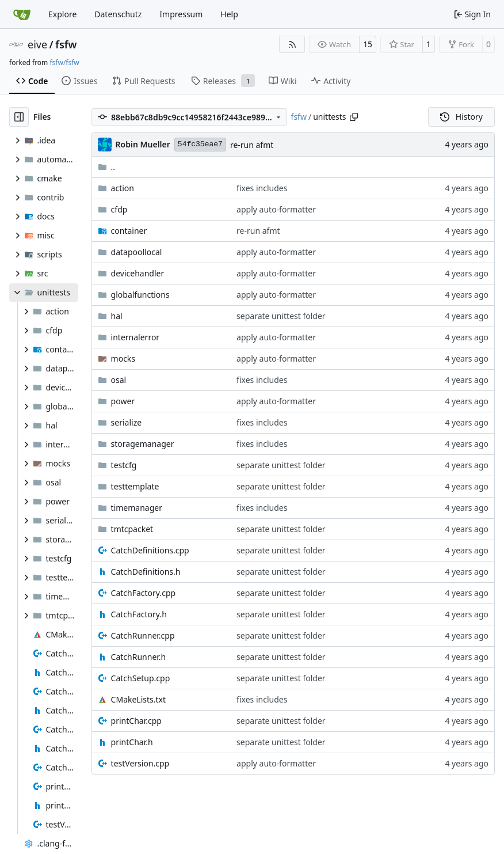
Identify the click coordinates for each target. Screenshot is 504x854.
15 (368, 44)
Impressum (181, 14)
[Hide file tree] (19, 117)
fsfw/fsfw (64, 62)
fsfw (66, 44)
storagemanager (143, 444)
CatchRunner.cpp (143, 635)
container (129, 231)
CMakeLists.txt (138, 699)
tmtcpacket (132, 529)
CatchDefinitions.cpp (150, 550)
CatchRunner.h (139, 657)
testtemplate (135, 486)
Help (229, 14)
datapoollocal (137, 252)
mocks (123, 358)
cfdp (119, 209)
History (461, 117)
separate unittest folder (281, 316)
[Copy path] (354, 117)
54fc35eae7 (200, 144)
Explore (62, 14)
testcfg (124, 465)
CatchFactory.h (139, 614)
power (123, 401)
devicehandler (138, 273)
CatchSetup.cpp (141, 678)
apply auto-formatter (276, 209)
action (123, 188)
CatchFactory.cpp (144, 593)
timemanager (137, 508)
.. (107, 167)
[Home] (22, 14)
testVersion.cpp (140, 763)
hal (117, 316)
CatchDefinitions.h (146, 572)
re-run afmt (252, 145)
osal (119, 380)
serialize (127, 422)
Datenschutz (118, 14)
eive (37, 44)
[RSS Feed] (292, 44)
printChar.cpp (136, 721)
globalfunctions (140, 295)
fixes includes (262, 188)
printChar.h (132, 742)
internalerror (135, 337)
